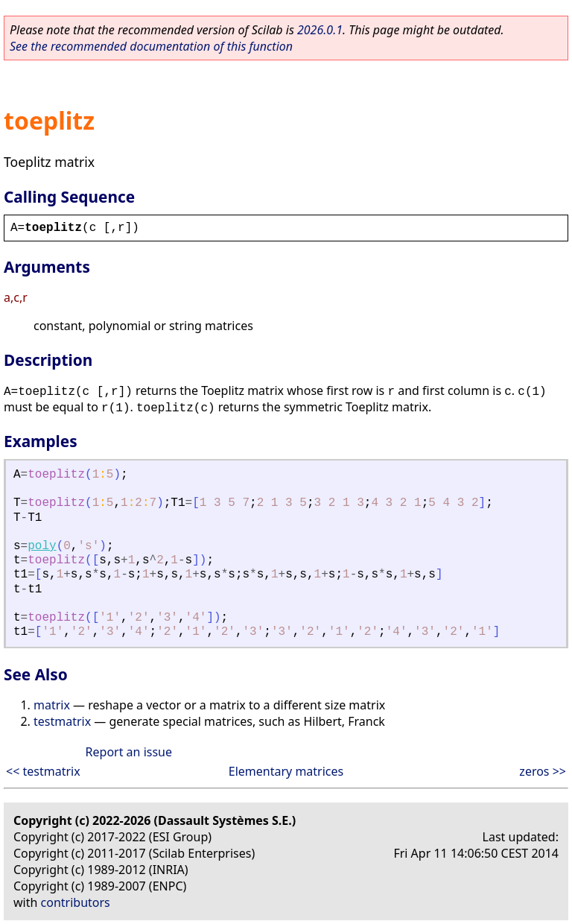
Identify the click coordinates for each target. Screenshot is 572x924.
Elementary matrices (286, 771)
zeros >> (543, 771)
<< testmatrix (43, 771)
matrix (52, 705)
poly (42, 546)
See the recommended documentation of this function (151, 46)
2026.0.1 (320, 30)
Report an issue (129, 752)
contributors (76, 902)
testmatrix (62, 721)
